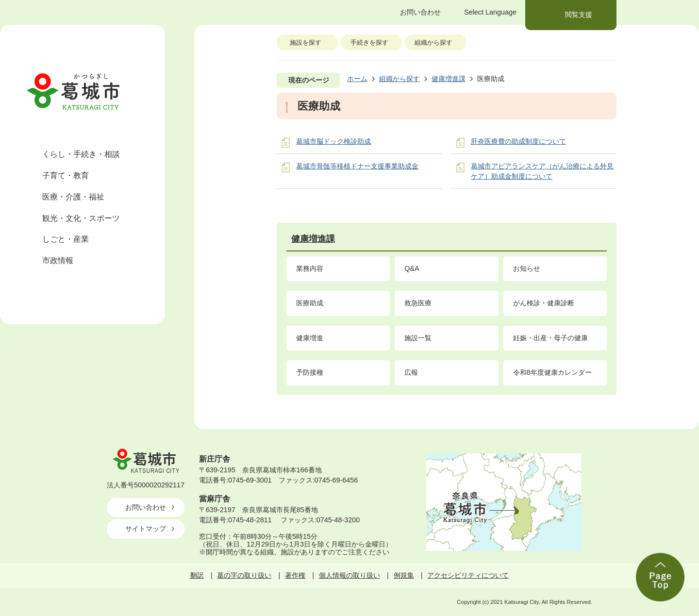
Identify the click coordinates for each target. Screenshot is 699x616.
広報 (411, 372)
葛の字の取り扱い (244, 575)
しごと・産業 (66, 239)
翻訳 (197, 575)
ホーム (357, 79)
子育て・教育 (66, 175)
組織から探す (433, 42)
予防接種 (310, 372)
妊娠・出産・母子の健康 (550, 338)
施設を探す (306, 42)
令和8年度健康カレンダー (552, 372)
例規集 (404, 575)
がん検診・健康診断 (544, 303)
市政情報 (58, 260)
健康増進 (310, 338)
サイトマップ (146, 529)
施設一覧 (418, 338)
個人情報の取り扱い (349, 575)
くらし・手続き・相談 (81, 154)
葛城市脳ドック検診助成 (333, 141)
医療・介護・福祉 (73, 197)
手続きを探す (369, 42)
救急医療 (418, 303)
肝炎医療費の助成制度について (518, 141)
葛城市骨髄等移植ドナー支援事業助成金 (357, 166)
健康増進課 (449, 79)
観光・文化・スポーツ (81, 218)
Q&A (412, 268)
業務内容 (310, 268)
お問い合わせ (146, 507)
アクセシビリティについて (468, 575)
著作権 (295, 575)
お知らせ (527, 268)
